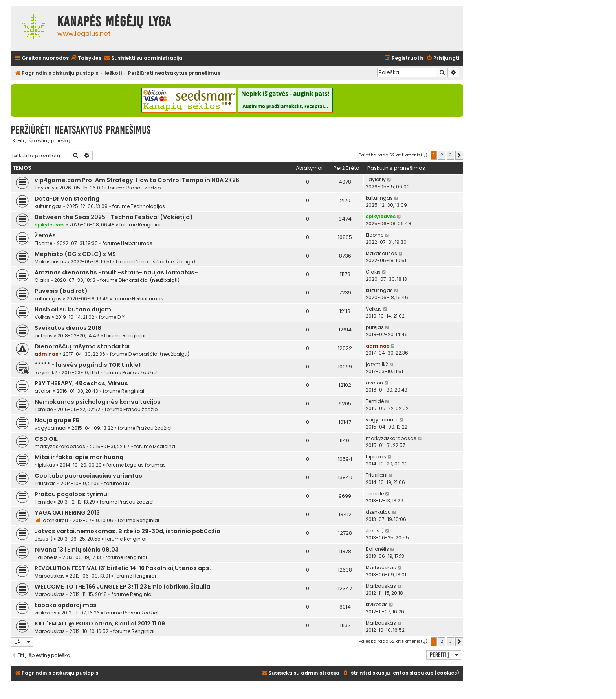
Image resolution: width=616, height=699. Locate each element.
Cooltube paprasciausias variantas (88, 476)
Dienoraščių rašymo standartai (82, 346)
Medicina (164, 446)
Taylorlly (45, 188)
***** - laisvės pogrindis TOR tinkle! (88, 365)
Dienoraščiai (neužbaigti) (165, 262)
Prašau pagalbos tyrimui (72, 494)
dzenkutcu (55, 520)
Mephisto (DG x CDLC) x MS (75, 254)
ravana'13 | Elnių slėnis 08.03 (77, 550)
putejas (44, 336)
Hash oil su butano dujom (73, 309)
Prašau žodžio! (144, 188)
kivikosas (46, 613)
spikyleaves (49, 225)
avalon (43, 391)
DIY (121, 317)
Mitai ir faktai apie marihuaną (79, 457)
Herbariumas (137, 243)
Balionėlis (46, 557)
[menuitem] (86, 58)
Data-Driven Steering (67, 199)
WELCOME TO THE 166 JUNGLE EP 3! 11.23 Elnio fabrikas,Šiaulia (122, 587)
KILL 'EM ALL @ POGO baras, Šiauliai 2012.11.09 (100, 624)
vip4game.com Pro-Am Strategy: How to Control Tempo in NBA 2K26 (137, 180)
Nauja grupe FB (57, 420)
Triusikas (45, 483)
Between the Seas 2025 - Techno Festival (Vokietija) (114, 217)
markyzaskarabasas (60, 446)
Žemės (45, 235)
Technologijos (148, 206)
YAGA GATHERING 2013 (67, 513)
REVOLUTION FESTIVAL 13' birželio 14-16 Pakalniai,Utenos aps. (123, 568)
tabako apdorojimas (66, 605)
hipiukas (45, 465)
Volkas (43, 317)
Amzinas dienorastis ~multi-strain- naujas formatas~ (116, 272)
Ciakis (42, 280)
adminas (46, 354)
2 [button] (442, 155)
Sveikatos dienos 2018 (68, 328)
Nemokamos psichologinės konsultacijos (98, 402)
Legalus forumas (145, 465)
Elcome (43, 243)
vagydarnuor (51, 428)
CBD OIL (46, 439)
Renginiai (149, 225)
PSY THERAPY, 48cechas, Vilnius (81, 383)
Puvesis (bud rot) (61, 291)
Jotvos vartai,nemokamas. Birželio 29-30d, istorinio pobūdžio (127, 531)
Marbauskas (50, 576)
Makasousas (50, 262)
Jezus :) (44, 539)
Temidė (44, 409)
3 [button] (450, 155)
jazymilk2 (46, 372)
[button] (459, 155)
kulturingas (48, 206)
